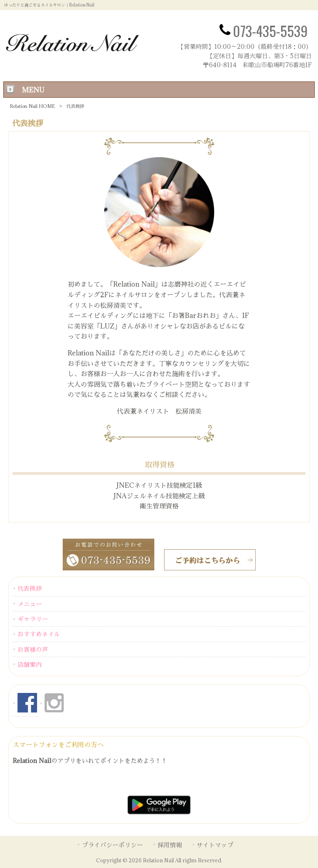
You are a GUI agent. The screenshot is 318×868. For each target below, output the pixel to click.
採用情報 (170, 845)
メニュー (30, 604)
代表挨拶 (30, 588)
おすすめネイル (39, 634)
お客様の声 (33, 649)
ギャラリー (33, 619)
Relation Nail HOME (32, 106)
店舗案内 (30, 664)
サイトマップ (215, 845)
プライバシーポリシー (112, 845)
